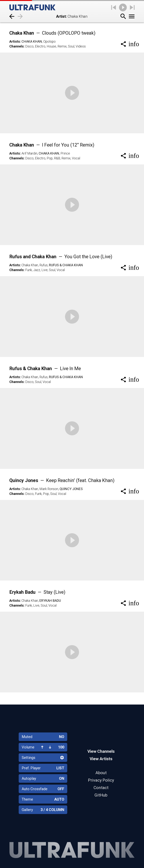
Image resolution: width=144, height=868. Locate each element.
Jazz (37, 270)
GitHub (101, 795)
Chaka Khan (52, 33)
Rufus (44, 265)
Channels (16, 46)
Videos (81, 46)
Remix (62, 46)
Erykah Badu (37, 592)
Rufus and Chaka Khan (61, 257)
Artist (61, 16)
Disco (29, 46)
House (51, 46)
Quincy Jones (62, 480)
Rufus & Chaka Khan (66, 265)
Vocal (76, 158)
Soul (71, 46)
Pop (50, 158)
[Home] (32, 7)
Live (45, 270)
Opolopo (49, 41)
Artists (15, 41)
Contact (101, 788)
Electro (40, 46)
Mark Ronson (49, 489)
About (101, 773)
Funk (29, 270)
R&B (57, 158)
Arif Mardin (29, 153)
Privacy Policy (101, 780)
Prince (65, 153)
